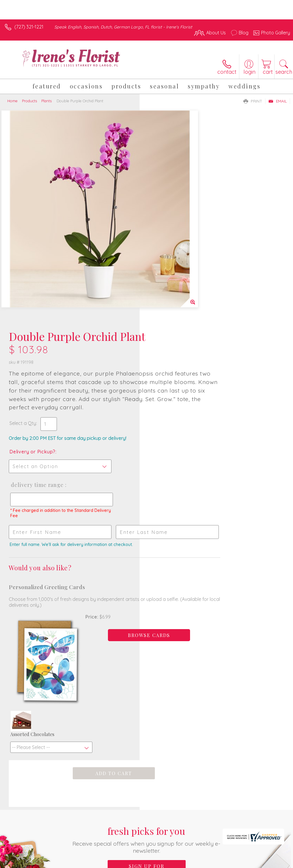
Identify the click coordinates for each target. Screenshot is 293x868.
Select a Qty (162, 220)
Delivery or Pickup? (172, 248)
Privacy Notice (190, 829)
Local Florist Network (232, 829)
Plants (46, 101)
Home (12, 101)
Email (278, 101)
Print (253, 101)
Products (29, 101)
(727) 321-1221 (29, 27)
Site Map (269, 829)
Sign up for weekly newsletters (147, 634)
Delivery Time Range (176, 281)
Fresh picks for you (146, 605)
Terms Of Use (156, 829)
